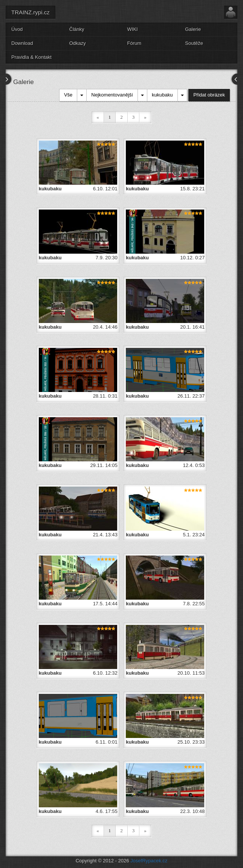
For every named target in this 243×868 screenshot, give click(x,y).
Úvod (17, 29)
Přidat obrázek (209, 95)
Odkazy (78, 43)
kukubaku (162, 95)
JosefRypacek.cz (149, 861)
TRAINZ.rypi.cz (31, 12)
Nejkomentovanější (112, 95)
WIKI (133, 29)
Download (22, 43)
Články (77, 29)
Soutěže (194, 43)
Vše (68, 95)
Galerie (193, 29)
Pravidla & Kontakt (31, 57)
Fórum (134, 43)
